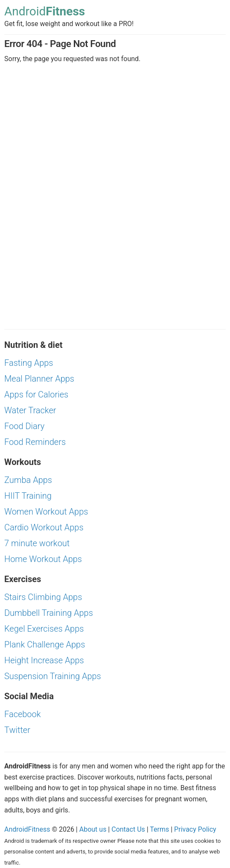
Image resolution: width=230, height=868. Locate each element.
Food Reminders (35, 442)
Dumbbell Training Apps (49, 613)
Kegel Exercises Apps (44, 629)
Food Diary (24, 426)
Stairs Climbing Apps (43, 597)
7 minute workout (37, 543)
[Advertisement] (115, 137)
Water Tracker (30, 410)
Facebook (23, 714)
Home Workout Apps (43, 559)
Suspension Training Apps (53, 676)
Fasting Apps (29, 363)
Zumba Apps (28, 480)
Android (45, 12)
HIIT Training (28, 496)
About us (93, 829)
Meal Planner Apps (39, 379)
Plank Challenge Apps (45, 644)
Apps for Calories (36, 394)
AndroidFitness (27, 829)
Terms (159, 829)
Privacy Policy (195, 829)
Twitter (17, 730)
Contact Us (128, 829)
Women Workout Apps (46, 512)
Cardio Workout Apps (44, 527)
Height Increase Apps (44, 660)
